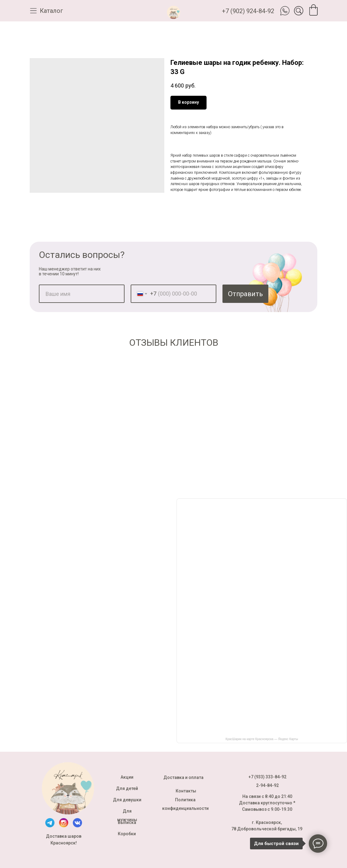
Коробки (127, 834)
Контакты (186, 791)
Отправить (245, 294)
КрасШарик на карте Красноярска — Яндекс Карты (262, 739)
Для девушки (127, 800)
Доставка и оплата (183, 777)
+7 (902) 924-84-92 (248, 11)
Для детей (127, 788)
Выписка (127, 822)
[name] (82, 294)
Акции (127, 777)
